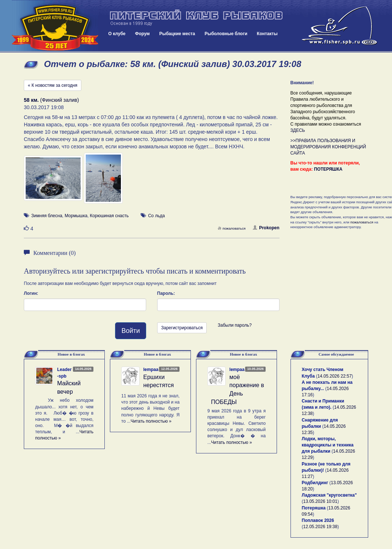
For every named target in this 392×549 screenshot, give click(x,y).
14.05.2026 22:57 (334, 376)
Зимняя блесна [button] (47, 216)
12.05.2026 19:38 (320, 527)
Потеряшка (314, 508)
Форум (143, 34)
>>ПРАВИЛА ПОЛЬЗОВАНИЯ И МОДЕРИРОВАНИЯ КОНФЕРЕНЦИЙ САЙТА (328, 147)
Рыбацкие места (177, 34)
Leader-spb (64, 373)
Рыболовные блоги (226, 34)
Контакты (267, 34)
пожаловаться (232, 228)
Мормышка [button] (76, 216)
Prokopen (266, 228)
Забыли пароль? (235, 325)
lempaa (151, 370)
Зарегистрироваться (182, 328)
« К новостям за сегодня (53, 85)
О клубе (117, 34)
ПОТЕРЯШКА (328, 169)
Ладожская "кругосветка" (329, 495)
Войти (130, 331)
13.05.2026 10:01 (320, 501)
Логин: (31, 293)
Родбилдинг (315, 483)
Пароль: (166, 293)
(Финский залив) (51, 100)
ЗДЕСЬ (298, 130)
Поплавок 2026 (318, 520)
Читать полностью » (151, 421)
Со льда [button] (156, 216)
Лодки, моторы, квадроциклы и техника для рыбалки (328, 445)
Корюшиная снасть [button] (109, 216)
